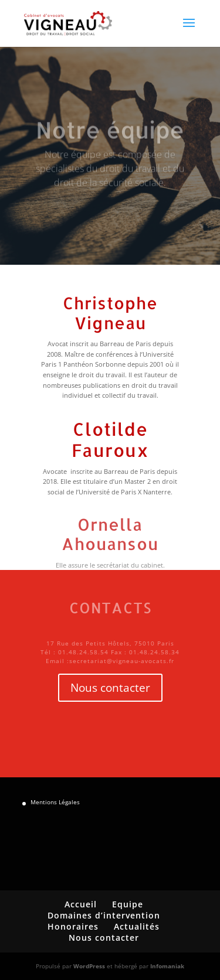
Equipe (128, 904)
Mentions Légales (55, 802)
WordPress (89, 966)
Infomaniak (167, 966)
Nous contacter (110, 688)
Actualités (137, 926)
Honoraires (73, 926)
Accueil (81, 904)
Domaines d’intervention (104, 915)
